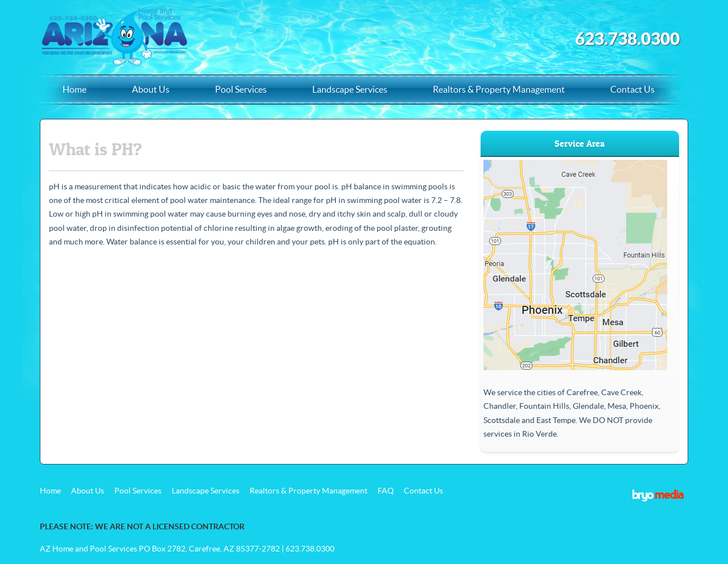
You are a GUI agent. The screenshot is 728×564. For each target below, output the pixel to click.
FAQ (386, 491)
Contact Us (632, 89)
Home (75, 89)
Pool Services (241, 89)
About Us (151, 89)
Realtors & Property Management (499, 89)
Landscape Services (350, 89)
